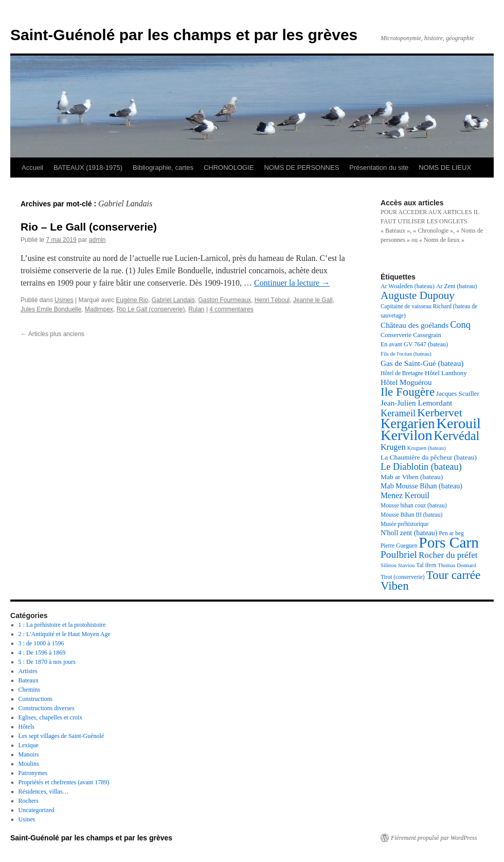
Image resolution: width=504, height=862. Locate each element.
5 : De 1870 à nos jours (47, 662)
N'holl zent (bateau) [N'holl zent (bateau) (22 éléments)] (409, 533)
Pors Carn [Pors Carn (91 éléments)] (449, 542)
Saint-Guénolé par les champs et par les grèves (184, 35)
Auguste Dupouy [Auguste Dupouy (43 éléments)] (418, 295)
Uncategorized (37, 810)
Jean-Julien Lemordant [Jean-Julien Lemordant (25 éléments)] (416, 403)
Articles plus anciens (52, 334)
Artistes (28, 671)
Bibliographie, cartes (163, 168)
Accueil (32, 168)
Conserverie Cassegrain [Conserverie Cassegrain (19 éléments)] (411, 335)
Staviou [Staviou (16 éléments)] (407, 565)
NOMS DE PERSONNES (301, 168)
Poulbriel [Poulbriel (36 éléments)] (399, 555)
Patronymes (33, 773)
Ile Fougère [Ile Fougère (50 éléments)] (408, 392)
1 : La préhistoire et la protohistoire (62, 625)
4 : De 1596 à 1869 (42, 653)
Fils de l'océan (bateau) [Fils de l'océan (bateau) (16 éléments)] (406, 354)
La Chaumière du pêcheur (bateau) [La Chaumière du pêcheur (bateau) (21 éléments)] (429, 457)
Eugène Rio (132, 300)
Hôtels (26, 727)
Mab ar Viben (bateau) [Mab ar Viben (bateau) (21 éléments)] (412, 477)
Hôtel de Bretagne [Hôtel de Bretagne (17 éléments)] (402, 373)
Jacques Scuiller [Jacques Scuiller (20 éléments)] (458, 393)
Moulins (29, 764)
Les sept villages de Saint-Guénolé (61, 736)
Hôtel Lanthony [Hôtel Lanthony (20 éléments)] (446, 373)
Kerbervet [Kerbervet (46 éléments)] (440, 412)
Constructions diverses (47, 708)
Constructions (36, 699)
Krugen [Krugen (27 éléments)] (393, 447)
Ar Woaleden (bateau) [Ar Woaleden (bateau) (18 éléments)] (408, 286)
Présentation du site (379, 168)
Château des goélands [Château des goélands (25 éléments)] (415, 325)
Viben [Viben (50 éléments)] (395, 586)
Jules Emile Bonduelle (51, 309)
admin (97, 240)
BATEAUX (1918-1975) (88, 168)
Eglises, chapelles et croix (51, 717)
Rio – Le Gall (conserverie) (89, 227)
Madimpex (99, 309)
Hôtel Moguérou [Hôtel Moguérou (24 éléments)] (406, 382)
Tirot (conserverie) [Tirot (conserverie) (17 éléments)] (403, 577)
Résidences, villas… (44, 791)
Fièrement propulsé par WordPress (434, 838)
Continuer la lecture (292, 283)
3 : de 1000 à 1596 (41, 643)
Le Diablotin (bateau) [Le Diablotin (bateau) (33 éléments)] (421, 467)
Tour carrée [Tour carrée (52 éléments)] (454, 575)
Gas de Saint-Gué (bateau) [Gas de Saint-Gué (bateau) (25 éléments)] (422, 363)
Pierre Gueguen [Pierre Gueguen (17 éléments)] (399, 546)
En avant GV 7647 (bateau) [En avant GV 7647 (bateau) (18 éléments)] (414, 344)
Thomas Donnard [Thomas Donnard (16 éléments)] (457, 565)
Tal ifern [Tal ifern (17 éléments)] (426, 565)
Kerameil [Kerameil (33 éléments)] (398, 413)
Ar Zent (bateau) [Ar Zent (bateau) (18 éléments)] (457, 286)
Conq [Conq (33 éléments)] (460, 325)
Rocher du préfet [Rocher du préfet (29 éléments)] (448, 555)
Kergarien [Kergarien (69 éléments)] (408, 424)
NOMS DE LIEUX (445, 168)
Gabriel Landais (173, 300)
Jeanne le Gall (313, 300)
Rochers (29, 801)
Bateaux (29, 680)
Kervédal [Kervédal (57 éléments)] (457, 436)
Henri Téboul (272, 300)
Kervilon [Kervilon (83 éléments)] (407, 435)
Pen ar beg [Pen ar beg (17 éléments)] (451, 533)
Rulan (196, 309)
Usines (64, 300)
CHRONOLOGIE (229, 168)
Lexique (29, 745)
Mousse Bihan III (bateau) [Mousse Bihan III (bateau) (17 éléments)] (411, 515)
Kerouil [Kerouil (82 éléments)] (459, 423)
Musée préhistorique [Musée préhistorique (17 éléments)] (405, 524)
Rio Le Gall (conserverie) (151, 309)
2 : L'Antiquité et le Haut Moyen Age (65, 634)
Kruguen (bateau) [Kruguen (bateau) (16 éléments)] (427, 448)
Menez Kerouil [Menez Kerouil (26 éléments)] (405, 495)
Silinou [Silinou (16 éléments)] (389, 565)
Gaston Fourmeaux (224, 300)
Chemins (30, 690)
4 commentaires (231, 309)
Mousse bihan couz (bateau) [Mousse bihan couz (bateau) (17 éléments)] (413, 505)
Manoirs (29, 754)
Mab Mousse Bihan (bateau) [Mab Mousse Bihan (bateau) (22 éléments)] (421, 486)
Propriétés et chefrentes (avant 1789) (64, 782)
